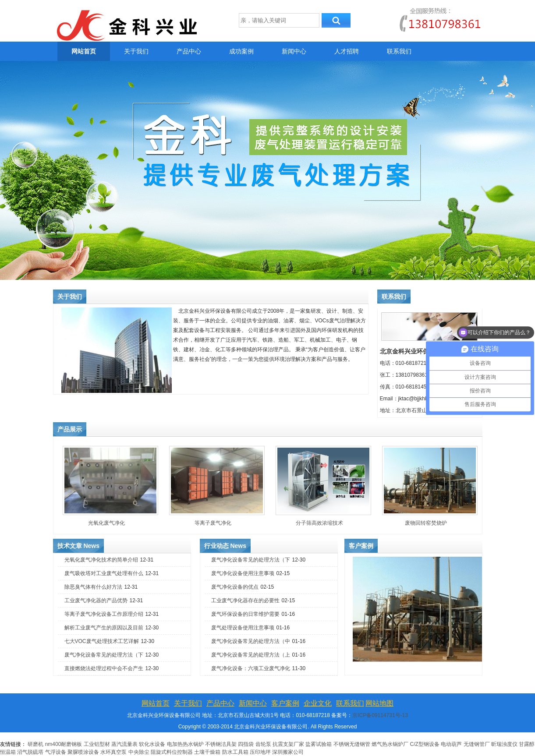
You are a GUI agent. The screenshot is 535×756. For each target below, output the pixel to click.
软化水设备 (152, 744)
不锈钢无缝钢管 (352, 744)
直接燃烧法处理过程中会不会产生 (104, 668)
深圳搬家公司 (288, 752)
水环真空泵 (113, 752)
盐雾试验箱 (319, 744)
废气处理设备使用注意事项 (243, 628)
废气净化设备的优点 (235, 587)
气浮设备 (56, 752)
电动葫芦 (451, 744)
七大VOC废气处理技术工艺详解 (102, 641)
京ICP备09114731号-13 (380, 715)
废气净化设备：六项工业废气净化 (251, 668)
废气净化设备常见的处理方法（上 (251, 655)
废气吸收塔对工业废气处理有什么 (104, 573)
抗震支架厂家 (288, 744)
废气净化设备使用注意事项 (243, 573)
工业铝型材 (97, 744)
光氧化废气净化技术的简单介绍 (101, 560)
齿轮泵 (263, 744)
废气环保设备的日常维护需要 (245, 614)
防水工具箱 (235, 752)
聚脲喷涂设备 (83, 752)
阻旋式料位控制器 (172, 752)
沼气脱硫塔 (31, 752)
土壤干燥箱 (207, 752)
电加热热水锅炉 (185, 744)
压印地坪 (260, 752)
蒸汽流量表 (124, 744)
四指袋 (246, 744)
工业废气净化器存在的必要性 (245, 601)
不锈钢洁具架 (221, 744)
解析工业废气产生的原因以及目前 (104, 628)
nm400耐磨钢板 (64, 744)
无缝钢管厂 (477, 744)
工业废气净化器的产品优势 (96, 601)
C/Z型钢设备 (425, 744)
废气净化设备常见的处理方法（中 (251, 641)
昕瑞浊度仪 (504, 744)
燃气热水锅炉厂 (391, 744)
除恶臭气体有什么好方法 (93, 587)
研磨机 (35, 744)
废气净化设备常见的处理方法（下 (104, 655)
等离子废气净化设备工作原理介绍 (104, 614)
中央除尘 (139, 752)
